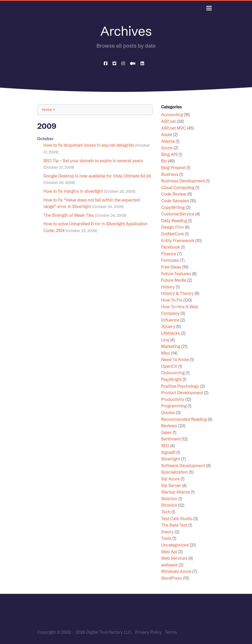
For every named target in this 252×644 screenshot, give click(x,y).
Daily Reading (174, 221)
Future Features (176, 274)
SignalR (168, 452)
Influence (170, 320)
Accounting (172, 115)
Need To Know (175, 360)
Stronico (169, 505)
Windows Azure (176, 571)
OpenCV (169, 366)
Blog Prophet (173, 168)
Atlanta (168, 141)
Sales (166, 432)
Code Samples (175, 201)
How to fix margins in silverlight (73, 191)
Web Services (174, 558)
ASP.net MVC (174, 128)
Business (170, 174)
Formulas (170, 260)
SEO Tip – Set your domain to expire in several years (93, 161)
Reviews (169, 426)
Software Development (183, 466)
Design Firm (172, 227)
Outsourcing (173, 373)
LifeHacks (170, 333)
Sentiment (171, 439)
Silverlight (171, 459)
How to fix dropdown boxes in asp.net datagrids (89, 145)
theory (167, 532)
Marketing (171, 346)
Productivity (173, 399)
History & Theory (177, 293)
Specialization (174, 472)
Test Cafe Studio (177, 519)
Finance (169, 254)
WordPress (172, 578)
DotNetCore (172, 234)
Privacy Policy (148, 632)
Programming (174, 406)
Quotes (168, 413)
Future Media (174, 280)
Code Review (174, 194)
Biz (164, 161)
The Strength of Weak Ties (69, 215)
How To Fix (172, 300)
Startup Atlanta (175, 492)
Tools (166, 538)
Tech (166, 512)
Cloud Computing (178, 188)
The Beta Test (174, 525)
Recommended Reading (184, 419)
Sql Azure (170, 479)
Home (47, 110)
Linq (165, 340)
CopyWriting (173, 207)
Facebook (171, 247)
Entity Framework (178, 241)
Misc (166, 353)
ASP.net (168, 121)
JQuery (168, 326)
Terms (171, 632)
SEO (165, 446)
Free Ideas (171, 267)
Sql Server (171, 485)
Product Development (182, 393)
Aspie (167, 134)
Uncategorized (175, 545)
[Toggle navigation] (209, 8)
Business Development (183, 181)
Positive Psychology (180, 386)
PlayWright (171, 379)
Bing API (169, 154)
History (168, 287)
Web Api (169, 552)
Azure (167, 148)
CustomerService (178, 214)
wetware (169, 565)
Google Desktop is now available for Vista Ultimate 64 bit (97, 176)
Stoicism (169, 499)
